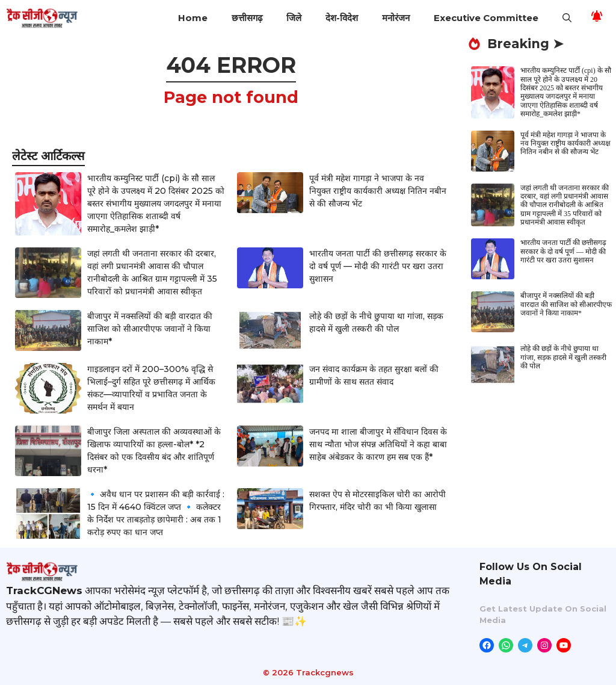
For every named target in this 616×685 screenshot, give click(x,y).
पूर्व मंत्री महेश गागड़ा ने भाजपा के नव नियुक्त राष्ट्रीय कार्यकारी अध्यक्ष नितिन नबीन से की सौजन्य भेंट (378, 191)
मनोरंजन (396, 18)
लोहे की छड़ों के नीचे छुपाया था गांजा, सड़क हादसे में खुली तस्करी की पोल (563, 357)
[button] (567, 18)
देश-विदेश (342, 18)
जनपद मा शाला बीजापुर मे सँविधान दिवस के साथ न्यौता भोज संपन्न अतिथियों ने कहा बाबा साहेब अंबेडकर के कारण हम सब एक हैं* (378, 444)
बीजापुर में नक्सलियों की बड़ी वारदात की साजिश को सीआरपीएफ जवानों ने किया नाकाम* (150, 329)
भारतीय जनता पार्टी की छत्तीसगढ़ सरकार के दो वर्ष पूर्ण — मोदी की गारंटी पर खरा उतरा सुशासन (378, 266)
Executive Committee (486, 18)
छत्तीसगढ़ (247, 18)
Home (193, 18)
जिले (294, 18)
